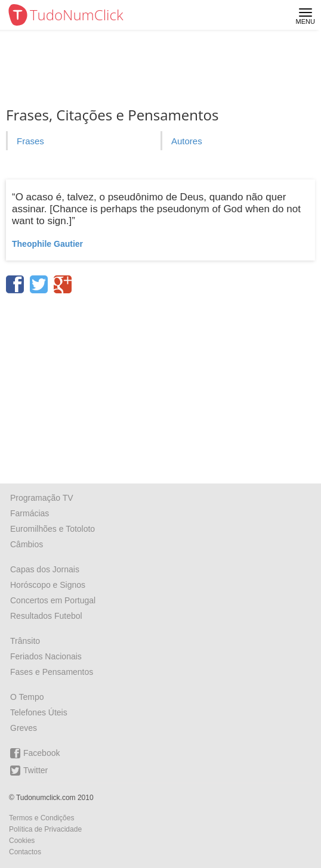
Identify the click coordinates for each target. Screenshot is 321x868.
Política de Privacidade (45, 829)
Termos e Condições (41, 818)
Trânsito (25, 641)
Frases (30, 141)
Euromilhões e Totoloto (53, 529)
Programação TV (42, 498)
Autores (187, 141)
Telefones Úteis (39, 712)
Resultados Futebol (46, 616)
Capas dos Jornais (45, 569)
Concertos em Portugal (53, 600)
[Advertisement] (160, 385)
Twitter (29, 771)
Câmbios (27, 544)
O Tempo (27, 697)
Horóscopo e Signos (48, 585)
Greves (24, 728)
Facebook (35, 753)
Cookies (22, 841)
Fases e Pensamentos (52, 672)
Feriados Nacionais (46, 656)
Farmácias (30, 513)
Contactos (25, 852)
